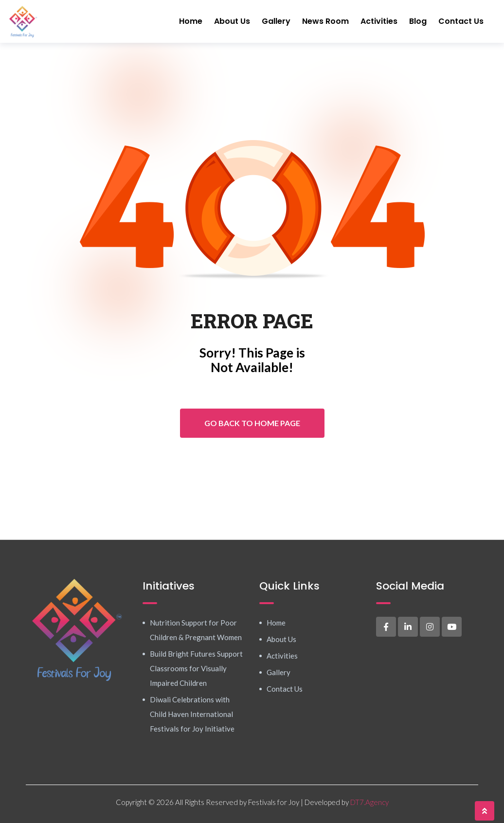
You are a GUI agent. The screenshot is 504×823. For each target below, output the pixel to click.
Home (191, 21)
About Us (232, 21)
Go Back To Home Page (252, 423)
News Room (325, 21)
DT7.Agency (369, 802)
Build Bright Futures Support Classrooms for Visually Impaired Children (196, 668)
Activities (379, 21)
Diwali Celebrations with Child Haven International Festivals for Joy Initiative (192, 714)
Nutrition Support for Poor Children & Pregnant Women (196, 630)
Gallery (276, 21)
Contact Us (461, 21)
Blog (418, 21)
